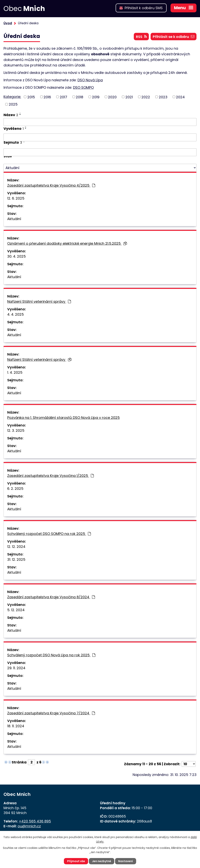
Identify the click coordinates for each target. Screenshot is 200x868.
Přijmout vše (76, 861)
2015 (31, 97)
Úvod (8, 23)
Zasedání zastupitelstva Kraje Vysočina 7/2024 (51, 713)
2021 (129, 97)
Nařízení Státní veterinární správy (39, 301)
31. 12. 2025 (16, 559)
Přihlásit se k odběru (174, 37)
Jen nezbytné (102, 861)
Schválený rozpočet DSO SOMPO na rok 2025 (49, 534)
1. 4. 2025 (15, 372)
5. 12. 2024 (16, 610)
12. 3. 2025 (16, 430)
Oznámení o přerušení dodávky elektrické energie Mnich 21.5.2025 (67, 243)
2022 (146, 97)
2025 (13, 104)
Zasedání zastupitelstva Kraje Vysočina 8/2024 (51, 597)
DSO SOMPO (83, 87)
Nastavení (125, 861)
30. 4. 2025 (17, 256)
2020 (112, 97)
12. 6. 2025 (16, 198)
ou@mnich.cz (29, 826)
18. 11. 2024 (16, 726)
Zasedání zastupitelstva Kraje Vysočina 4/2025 (51, 185)
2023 (163, 97)
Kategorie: (12, 97)
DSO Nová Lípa (90, 80)
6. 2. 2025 (15, 489)
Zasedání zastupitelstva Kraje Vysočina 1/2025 (50, 476)
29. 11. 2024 (16, 668)
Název (11, 115)
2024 (180, 97)
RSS (141, 37)
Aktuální (14, 219)
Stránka (19, 762)
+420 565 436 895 (35, 821)
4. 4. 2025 (16, 314)
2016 (47, 97)
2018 (79, 97)
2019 (96, 97)
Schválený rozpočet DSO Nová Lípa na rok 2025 (51, 655)
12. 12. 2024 (16, 547)
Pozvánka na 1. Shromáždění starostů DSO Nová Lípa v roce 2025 (63, 418)
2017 (63, 97)
